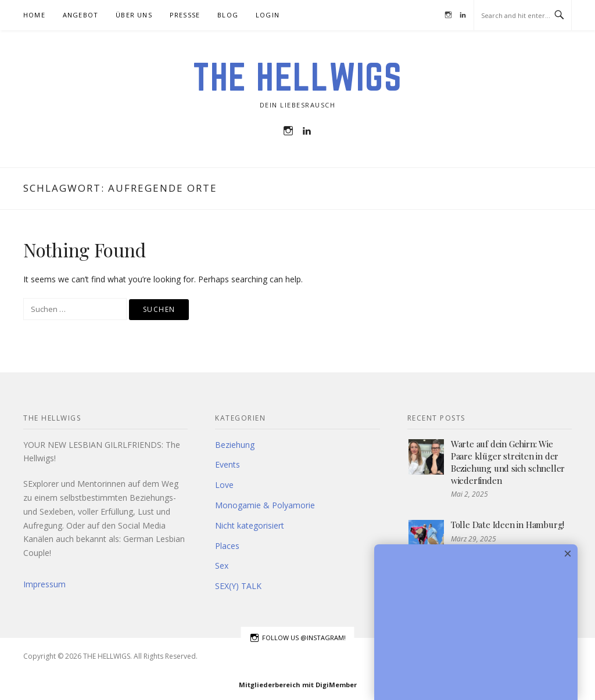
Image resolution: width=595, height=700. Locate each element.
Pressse (185, 15)
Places (227, 546)
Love (224, 485)
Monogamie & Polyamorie (265, 505)
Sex (222, 566)
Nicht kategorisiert (250, 525)
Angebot (80, 15)
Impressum (44, 584)
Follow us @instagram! (298, 638)
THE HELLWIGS (297, 77)
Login (268, 15)
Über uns (134, 15)
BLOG (228, 15)
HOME (34, 15)
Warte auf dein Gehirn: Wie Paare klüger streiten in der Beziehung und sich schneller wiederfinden (508, 462)
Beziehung (235, 445)
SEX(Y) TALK (238, 586)
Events (227, 464)
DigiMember (336, 685)
